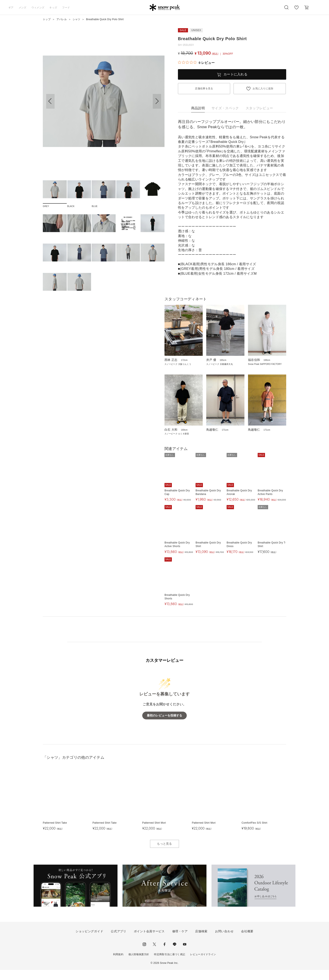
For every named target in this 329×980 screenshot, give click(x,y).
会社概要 (247, 941)
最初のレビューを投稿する (164, 725)
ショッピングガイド (89, 941)
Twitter (154, 954)
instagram (144, 954)
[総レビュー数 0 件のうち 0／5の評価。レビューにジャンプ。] (196, 63)
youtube (185, 954)
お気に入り (296, 10)
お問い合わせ (224, 941)
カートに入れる (235, 74)
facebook (164, 954)
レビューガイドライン (203, 964)
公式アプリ (119, 941)
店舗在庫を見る (204, 88)
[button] (157, 101)
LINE (175, 954)
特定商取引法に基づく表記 (170, 964)
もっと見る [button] (164, 854)
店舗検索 (201, 941)
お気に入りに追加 (263, 88)
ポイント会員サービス (149, 941)
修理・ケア (180, 941)
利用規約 (118, 964)
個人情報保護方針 (139, 964)
